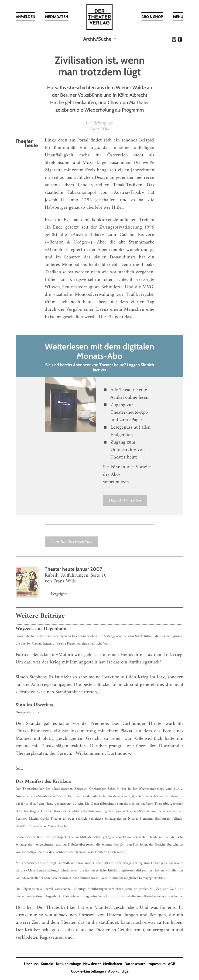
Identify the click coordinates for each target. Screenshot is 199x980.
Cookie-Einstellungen (88, 971)
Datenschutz (135, 964)
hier (96, 370)
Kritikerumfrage (68, 964)
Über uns (31, 964)
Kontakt (47, 964)
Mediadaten (113, 964)
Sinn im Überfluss (35, 705)
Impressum (157, 964)
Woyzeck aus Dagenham (41, 629)
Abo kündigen (119, 971)
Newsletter (92, 964)
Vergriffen (59, 594)
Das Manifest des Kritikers (43, 781)
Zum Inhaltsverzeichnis (71, 542)
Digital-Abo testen (125, 501)
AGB (172, 964)
